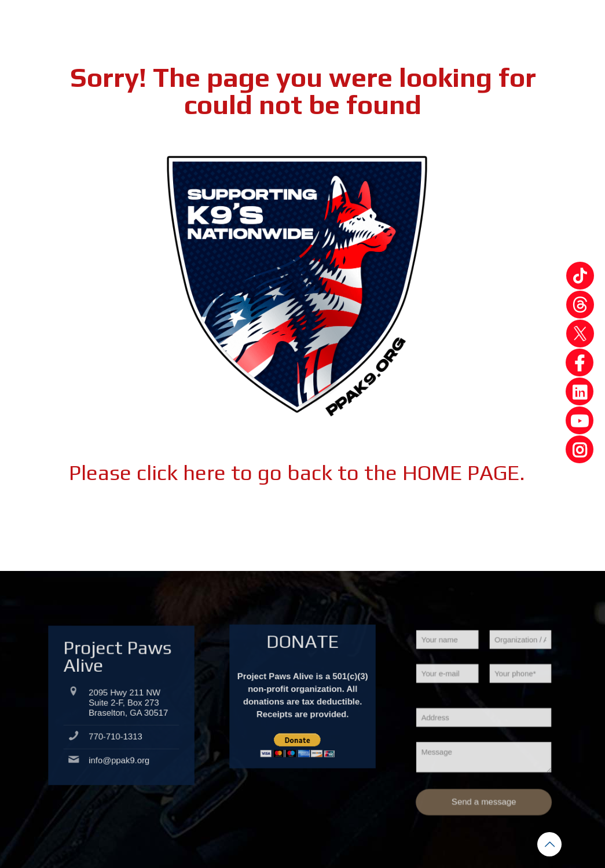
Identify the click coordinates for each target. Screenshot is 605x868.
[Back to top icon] (549, 844)
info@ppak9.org (120, 756)
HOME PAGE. (464, 472)
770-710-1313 (118, 743)
